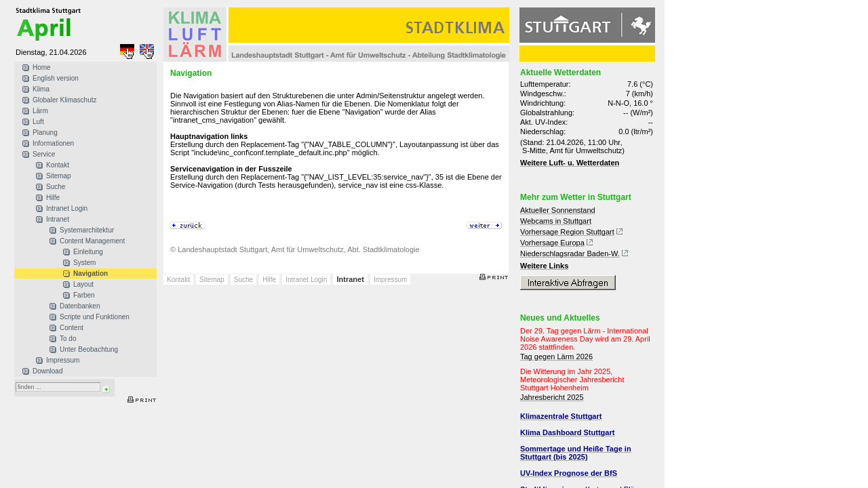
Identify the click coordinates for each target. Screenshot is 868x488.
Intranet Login (67, 208)
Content (72, 328)
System (84, 263)
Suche (56, 187)
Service (44, 154)
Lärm (40, 111)
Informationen (53, 143)
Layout (83, 284)
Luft (38, 122)
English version (56, 78)
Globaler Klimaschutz (64, 100)
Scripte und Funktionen (95, 317)
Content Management (92, 241)
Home (42, 67)
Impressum (63, 360)
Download (47, 371)
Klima (41, 89)
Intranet (58, 219)
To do (68, 339)
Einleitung (88, 252)
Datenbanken (80, 306)
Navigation (91, 273)
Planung (45, 133)
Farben (84, 295)
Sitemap (59, 176)
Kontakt (58, 165)
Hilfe (53, 198)
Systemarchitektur (87, 230)
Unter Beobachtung (89, 349)
